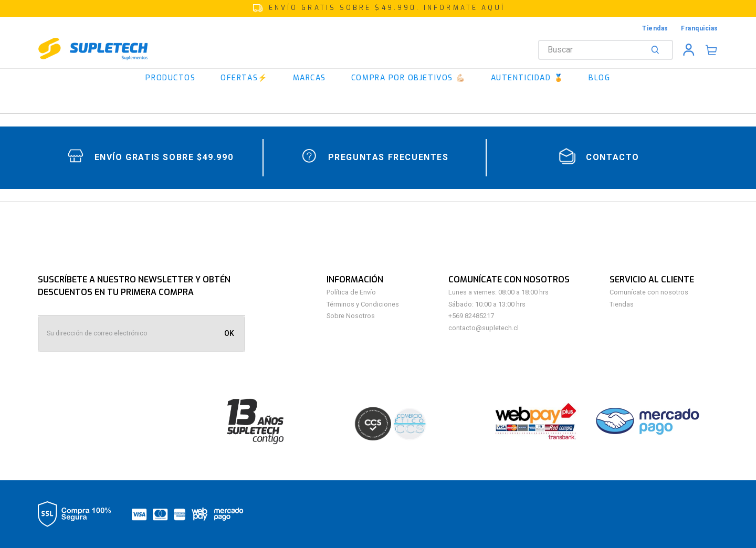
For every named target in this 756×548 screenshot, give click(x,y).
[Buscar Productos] (657, 50)
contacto (613, 157)
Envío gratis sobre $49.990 (164, 157)
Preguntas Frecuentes (388, 157)
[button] (378, 8)
